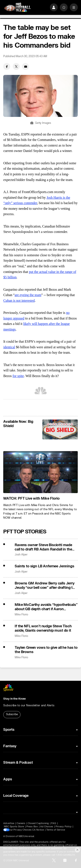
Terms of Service (58, 830)
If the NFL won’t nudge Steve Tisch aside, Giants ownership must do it (43, 628)
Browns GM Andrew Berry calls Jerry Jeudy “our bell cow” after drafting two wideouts (46, 586)
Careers (21, 823)
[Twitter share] (16, 66)
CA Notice (40, 830)
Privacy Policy (64, 827)
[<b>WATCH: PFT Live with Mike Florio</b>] (40, 472)
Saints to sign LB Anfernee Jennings (44, 566)
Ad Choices (47, 827)
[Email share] (25, 66)
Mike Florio (21, 615)
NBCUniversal (26, 836)
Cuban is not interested (19, 301)
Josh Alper (21, 555)
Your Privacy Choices (22, 830)
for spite (18, 376)
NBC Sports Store (14, 827)
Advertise (9, 823)
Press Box (32, 827)
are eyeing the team (28, 295)
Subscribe (12, 714)
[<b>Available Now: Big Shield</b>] (60, 429)
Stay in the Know (14, 699)
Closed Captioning (38, 823)
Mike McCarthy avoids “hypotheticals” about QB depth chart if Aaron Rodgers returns (46, 607)
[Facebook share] (7, 66)
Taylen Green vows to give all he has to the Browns (46, 650)
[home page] (17, 7)
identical (9, 347)
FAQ (54, 823)
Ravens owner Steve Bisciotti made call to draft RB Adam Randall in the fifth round (43, 547)
